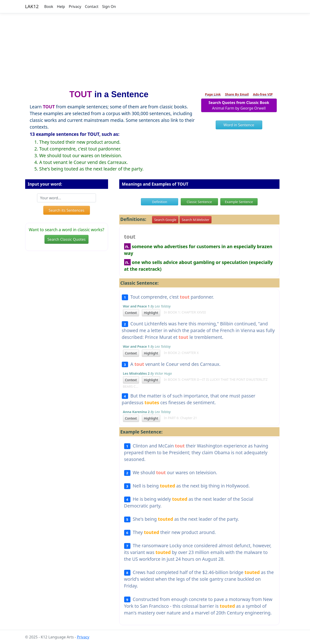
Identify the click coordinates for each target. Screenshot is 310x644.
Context (131, 313)
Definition (160, 202)
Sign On (109, 7)
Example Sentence (239, 202)
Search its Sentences (66, 210)
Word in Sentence (239, 125)
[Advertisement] (155, 50)
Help (61, 7)
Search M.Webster (195, 220)
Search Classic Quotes (67, 239)
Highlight (151, 313)
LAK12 (32, 6)
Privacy (75, 7)
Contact (92, 7)
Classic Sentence (199, 202)
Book (49, 7)
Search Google (165, 220)
